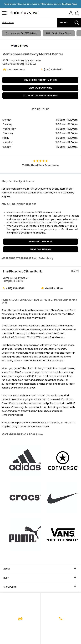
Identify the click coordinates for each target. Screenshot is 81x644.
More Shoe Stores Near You (40, 96)
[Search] (69, 23)
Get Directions (54, 288)
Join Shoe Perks (69, 4)
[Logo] (25, 13)
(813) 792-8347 (15, 288)
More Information (41, 242)
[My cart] (77, 13)
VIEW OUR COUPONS (40, 88)
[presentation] (71, 13)
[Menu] (5, 13)
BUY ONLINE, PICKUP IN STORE (40, 80)
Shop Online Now (40, 249)
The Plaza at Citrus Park (22, 271)
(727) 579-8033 (52, 69)
